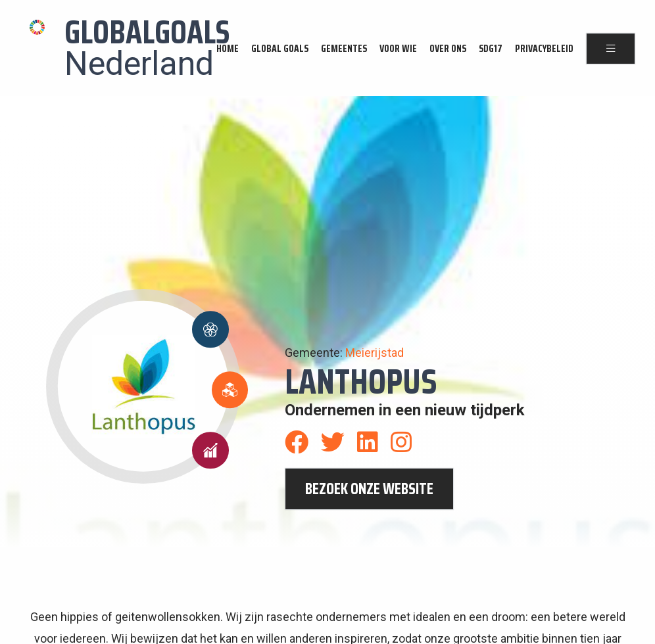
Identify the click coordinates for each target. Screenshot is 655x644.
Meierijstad (375, 353)
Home (228, 49)
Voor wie (398, 49)
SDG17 (491, 49)
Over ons (448, 49)
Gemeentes (344, 49)
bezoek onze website (369, 489)
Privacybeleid (544, 49)
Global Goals (280, 49)
